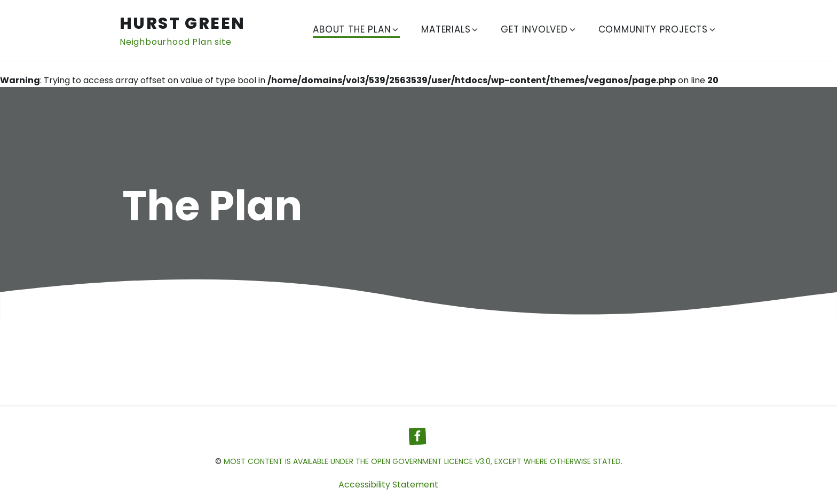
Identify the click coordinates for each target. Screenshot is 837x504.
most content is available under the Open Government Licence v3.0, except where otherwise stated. (423, 461)
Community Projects (658, 29)
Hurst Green (182, 23)
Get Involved (539, 29)
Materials (450, 29)
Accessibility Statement (388, 485)
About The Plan (356, 29)
